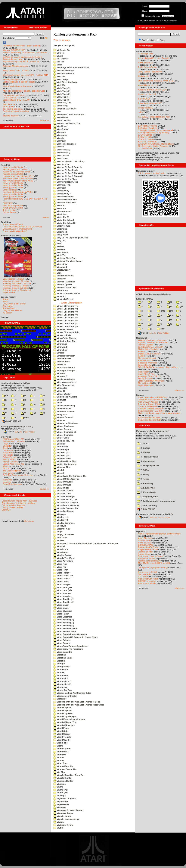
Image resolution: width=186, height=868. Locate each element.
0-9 (5, 395)
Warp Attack (61, 156)
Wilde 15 (59, 391)
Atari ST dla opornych (13, 206)
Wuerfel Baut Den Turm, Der (69, 775)
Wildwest (60, 400)
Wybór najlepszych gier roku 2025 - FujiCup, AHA (25, 75)
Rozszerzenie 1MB (147, 558)
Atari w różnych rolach (148, 579)
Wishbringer (61, 450)
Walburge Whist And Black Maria (71, 68)
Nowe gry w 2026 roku (13, 167)
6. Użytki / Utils (145, 137)
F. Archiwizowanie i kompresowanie (156, 501)
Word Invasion (62, 596)
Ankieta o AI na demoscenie (16, 66)
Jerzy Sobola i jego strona (150, 72)
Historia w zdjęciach (147, 94)
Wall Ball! (60, 76)
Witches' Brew (62, 458)
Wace (58, 65)
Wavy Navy (61, 235)
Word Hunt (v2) (63, 590)
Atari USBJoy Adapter (148, 402)
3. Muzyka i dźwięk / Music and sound (155, 130)
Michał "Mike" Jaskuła (148, 349)
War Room (60, 126)
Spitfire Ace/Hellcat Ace (14, 464)
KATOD (142, 356)
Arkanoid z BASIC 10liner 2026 (152, 90)
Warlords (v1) (62, 150)
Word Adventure (63, 561)
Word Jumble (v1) (64, 599)
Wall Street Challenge (66, 82)
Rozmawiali (142, 338)
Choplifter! (8, 446)
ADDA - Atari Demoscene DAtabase (153, 294)
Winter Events (62, 429)
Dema (162, 40)
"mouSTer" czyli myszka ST (151, 400)
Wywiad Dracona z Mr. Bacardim (153, 342)
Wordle (59, 672)
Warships (60, 208)
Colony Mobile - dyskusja (13, 505)
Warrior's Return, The (66, 182)
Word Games (62, 579)
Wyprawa (60, 807)
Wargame (60, 132)
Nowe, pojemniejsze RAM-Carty (153, 397)
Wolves (59, 540)
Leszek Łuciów (145, 365)
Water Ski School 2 (65, 223)
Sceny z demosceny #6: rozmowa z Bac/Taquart (25, 52)
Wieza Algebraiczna (65, 382)
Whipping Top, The (64, 341)
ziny (161, 329)
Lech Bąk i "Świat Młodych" (151, 347)
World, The (61, 743)
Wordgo (59, 664)
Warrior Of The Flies (65, 179)
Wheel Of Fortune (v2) (66, 309)
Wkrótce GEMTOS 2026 (14, 50)
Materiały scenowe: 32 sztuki (16, 281)
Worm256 (60, 755)
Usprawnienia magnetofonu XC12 (18, 176)
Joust (5, 448)
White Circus (62, 362)
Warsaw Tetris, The (65, 203)
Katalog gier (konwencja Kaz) (15, 383)
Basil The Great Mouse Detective (18, 475)
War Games (61, 117)
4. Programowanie (148, 457)
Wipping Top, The (64, 441)
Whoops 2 (60, 376)
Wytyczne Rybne (63, 825)
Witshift (59, 470)
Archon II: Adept (10, 462)
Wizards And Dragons (66, 502)
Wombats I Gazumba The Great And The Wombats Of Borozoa (86, 543)
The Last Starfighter (12, 471)
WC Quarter (61, 59)
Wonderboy (61, 549)
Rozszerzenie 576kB (148, 572)
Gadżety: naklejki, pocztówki (151, 409)
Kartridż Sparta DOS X (13, 174)
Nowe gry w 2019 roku (13, 185)
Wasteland (60, 214)
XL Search (7, 313)
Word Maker (61, 605)
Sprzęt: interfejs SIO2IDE (150, 418)
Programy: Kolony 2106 (149, 404)
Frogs (5, 444)
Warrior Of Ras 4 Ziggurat (68, 176)
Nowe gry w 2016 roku (13, 194)
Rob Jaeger (143, 372)
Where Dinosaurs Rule (66, 332)
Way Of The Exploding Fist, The (71, 238)
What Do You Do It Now (67, 293)
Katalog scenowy (145, 299)
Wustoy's (60, 796)
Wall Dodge (61, 79)
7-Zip (26, 432)
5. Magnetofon (146, 461)
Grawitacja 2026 (146, 54)
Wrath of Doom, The (65, 769)
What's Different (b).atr (71, 303)
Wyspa (6, 466)
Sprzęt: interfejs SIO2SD (149, 420)
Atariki (6, 299)
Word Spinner (62, 640)
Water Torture (62, 226)
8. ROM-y (143, 474)
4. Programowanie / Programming (153, 133)
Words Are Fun (63, 690)
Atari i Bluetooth (145, 538)
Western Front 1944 (65, 288)
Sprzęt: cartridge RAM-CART (151, 411)
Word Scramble (63, 617)
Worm (58, 746)
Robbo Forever (10, 457)
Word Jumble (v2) (64, 602)
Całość (9, 432)
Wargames (60, 135)
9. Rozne (143, 479)
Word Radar (61, 614)
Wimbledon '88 (62, 409)
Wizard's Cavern (63, 491)
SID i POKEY (144, 99)
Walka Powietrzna (64, 73)
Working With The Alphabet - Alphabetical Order (79, 705)
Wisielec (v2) (62, 455)
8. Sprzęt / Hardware (148, 142)
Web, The (60, 255)
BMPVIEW (8, 203)
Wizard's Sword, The (65, 499)
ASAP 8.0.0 (8, 107)
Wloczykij (60, 526)
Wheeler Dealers (63, 329)
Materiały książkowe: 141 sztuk (17, 283)
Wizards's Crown (64, 511)
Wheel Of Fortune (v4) (66, 315)
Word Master (61, 608)
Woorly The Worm (64, 558)
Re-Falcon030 (9, 98)
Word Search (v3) (64, 625)
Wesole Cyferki (63, 285)
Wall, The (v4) (62, 97)
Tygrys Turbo (144, 554)
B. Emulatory (145, 483)
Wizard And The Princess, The (70, 476)
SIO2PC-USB (144, 540)
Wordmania (61, 675)
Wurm (58, 787)
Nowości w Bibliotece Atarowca (17, 86)
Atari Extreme (9, 104)
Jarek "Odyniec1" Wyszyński (151, 381)
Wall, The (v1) (62, 88)
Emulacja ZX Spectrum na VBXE (18, 192)
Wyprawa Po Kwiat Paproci (68, 810)
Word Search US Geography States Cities (76, 637)
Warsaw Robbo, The (65, 200)
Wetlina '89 (61, 290)
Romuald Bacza (145, 360)
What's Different (63, 299)
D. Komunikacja (147, 492)
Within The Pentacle (65, 464)
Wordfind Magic (63, 658)
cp (179, 302)
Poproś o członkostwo (167, 20)
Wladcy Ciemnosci (64, 523)
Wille (58, 403)
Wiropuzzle (61, 447)
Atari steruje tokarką (147, 583)
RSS (44, 38)
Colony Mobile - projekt (12, 508)
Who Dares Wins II (64, 367)
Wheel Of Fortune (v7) (66, 323)
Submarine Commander (14, 441)
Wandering (60, 106)
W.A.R (58, 56)
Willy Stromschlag (64, 406)
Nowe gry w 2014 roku (13, 208)
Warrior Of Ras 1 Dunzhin (68, 167)
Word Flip (60, 567)
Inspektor (7, 482)
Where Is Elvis (62, 335)
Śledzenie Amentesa (147, 363)
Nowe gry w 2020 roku (13, 183)
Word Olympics (63, 611)
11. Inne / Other (145, 148)
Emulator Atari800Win (13, 224)
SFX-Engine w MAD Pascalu (16, 169)
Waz (57, 244)
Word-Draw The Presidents (68, 649)
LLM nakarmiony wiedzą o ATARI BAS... (156, 81)
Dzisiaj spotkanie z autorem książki (19, 82)
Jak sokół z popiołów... (13, 109)
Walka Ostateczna (64, 71)
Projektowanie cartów (148, 549)
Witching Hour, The (65, 461)
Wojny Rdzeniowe (64, 535)
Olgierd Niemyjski (146, 385)
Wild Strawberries (64, 385)
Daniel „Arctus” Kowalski (149, 354)
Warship (59, 205)
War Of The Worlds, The (67, 123)
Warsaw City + (62, 194)
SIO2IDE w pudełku (147, 581)
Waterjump (61, 229)
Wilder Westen (62, 394)
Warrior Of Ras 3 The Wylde (69, 173)
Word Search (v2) (64, 623)
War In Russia (62, 120)
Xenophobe (8, 455)
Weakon (59, 249)
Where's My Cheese (65, 338)
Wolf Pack (60, 538)
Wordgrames (62, 667)
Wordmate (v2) (62, 684)
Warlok (59, 147)
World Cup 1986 (63, 713)
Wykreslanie (61, 804)
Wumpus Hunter (63, 781)
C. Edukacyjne (146, 488)
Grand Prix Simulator (12, 484)
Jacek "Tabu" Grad (147, 374)
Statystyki (6, 510)
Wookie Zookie (62, 555)
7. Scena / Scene (146, 139)
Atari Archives (9, 308)
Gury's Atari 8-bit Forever (14, 304)
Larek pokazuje (10, 190)
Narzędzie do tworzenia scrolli (17, 172)
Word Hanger (62, 584)
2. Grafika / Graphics (148, 128)
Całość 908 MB (146, 509)
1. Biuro (143, 443)
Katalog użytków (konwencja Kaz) (153, 431)
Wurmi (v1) (61, 790)
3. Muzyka (144, 452)
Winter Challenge (64, 426)
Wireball (59, 444)
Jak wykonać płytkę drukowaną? (153, 568)
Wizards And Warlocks (66, 505)
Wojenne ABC (62, 529)
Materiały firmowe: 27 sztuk (15, 286)
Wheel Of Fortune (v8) (66, 326)
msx (171, 315)
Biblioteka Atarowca (11, 236)
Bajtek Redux (9, 292)
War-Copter (61, 129)
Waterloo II (60, 232)
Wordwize (60, 699)
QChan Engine (10, 212)
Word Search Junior (65, 631)
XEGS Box (143, 577)
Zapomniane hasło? (146, 20)
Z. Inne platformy (147, 505)
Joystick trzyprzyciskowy (149, 561)
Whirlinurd (60, 344)
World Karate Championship (69, 719)
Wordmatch (61, 678)
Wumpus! (60, 784)
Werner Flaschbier (64, 282)
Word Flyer (61, 570)
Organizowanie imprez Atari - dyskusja (19, 501)
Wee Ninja (60, 264)
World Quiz (61, 731)
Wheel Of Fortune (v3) (66, 312)
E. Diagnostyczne (147, 497)
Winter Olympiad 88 (65, 432)
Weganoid (60, 267)
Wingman (60, 420)
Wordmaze (60, 687)
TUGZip (32, 432)
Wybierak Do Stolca (65, 799)
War (57, 112)
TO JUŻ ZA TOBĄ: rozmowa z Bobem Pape (158, 367)
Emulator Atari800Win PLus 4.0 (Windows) (22, 227)
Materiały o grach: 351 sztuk (16, 288)
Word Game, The (63, 576)
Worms (59, 757)
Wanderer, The (62, 103)
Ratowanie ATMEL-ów (148, 547)
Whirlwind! (60, 347)
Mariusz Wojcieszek (147, 358)
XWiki (5, 301)
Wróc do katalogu (62, 40)
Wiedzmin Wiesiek (64, 379)
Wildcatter (60, 388)
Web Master (61, 252)
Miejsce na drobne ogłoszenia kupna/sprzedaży (160, 413)
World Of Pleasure (64, 725)
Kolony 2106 (9, 459)
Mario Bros (8, 453)
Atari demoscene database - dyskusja (19, 503)
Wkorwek (60, 514)
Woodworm (61, 552)
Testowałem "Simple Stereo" (151, 556)
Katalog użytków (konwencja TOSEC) (154, 514)
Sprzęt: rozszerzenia (147, 406)
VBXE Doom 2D (146, 63)
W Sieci (59, 53)
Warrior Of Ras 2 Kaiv (66, 170)
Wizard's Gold (62, 494)
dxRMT (141, 112)
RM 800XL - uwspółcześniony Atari (154, 117)
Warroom (60, 188)
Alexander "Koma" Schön (150, 376)
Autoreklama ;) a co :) (148, 85)
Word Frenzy (61, 573)
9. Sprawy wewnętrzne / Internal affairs (156, 144)
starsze (46, 217)
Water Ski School (64, 220)
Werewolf (60, 279)
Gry (143, 40)
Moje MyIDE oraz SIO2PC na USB (154, 563)
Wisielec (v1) (62, 452)
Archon (6, 468)
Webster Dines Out (64, 258)
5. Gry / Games (145, 135)
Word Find (60, 564)
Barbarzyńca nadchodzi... (14, 95)
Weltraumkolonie (64, 276)
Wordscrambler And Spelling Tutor (72, 693)
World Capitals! (63, 711)
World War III (62, 740)
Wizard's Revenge (64, 496)
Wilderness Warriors (65, 397)
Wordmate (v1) (62, 681)
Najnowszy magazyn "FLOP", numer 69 (21, 61)
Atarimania (8, 306)
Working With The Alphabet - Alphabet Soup (77, 702)
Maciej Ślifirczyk (145, 379)
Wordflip (59, 661)
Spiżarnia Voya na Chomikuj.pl (17, 290)
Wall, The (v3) (62, 94)
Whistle (59, 353)
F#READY (143, 351)
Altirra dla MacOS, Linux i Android (153, 58)
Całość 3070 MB (12, 421)
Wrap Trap (60, 763)
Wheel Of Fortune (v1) (66, 306)
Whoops (59, 373)
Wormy (59, 760)
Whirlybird (60, 350)
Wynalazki (141, 531)
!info (161, 311)
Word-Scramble (63, 652)
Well (57, 273)
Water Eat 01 (61, 217)
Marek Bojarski (145, 383)
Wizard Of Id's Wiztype (66, 479)
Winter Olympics (63, 435)
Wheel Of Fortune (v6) (66, 321)
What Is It (60, 296)
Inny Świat (8, 480)
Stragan (140, 395)
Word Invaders (62, 593)
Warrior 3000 (61, 164)
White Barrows (62, 359)
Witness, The (62, 467)
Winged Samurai (63, 417)
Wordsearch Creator (65, 696)
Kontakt (5, 317)
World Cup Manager (65, 716)
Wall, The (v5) (62, 100)
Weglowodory (62, 270)
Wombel (59, 546)
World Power (62, 728)
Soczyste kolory (145, 574)
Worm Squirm (62, 749)
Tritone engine (9, 210)
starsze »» (44, 120)
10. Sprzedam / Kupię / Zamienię (153, 146)
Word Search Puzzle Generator (70, 634)
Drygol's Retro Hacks (12, 310)
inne (25, 418)
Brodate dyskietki (11, 116)
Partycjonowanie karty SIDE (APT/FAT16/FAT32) (25, 199)
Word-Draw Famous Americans (71, 646)
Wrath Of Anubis (63, 766)
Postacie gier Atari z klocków (16, 111)
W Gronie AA (62, 50)
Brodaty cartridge (11, 80)
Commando (8, 450)
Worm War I (61, 752)
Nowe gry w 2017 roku (13, 187)
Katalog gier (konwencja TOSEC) (17, 426)
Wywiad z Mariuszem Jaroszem (153, 340)
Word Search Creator (66, 628)
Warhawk (60, 141)
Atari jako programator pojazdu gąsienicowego (24, 91)
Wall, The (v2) (62, 91)
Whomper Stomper (64, 370)
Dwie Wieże (8, 473)
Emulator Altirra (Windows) (15, 231)
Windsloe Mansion (64, 411)
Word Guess (61, 582)
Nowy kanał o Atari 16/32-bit (16, 71)
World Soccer (62, 734)
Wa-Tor (59, 62)
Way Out (59, 241)
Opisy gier (6, 437)
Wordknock (61, 669)
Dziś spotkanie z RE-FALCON (17, 100)
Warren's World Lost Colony (69, 161)
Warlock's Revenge (65, 144)
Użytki (152, 40)
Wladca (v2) (61, 520)
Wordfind (60, 655)
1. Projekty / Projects (148, 126)
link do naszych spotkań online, (152, 173)
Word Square (62, 643)
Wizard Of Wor (62, 485)
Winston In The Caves (66, 423)
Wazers (59, 246)
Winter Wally (61, 438)
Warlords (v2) (62, 153)
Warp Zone (60, 159)
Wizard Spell (61, 488)
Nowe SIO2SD (145, 543)
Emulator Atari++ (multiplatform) (17, 229)
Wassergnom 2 (63, 211)
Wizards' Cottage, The (66, 508)
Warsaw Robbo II (64, 197)
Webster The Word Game (67, 261)
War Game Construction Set (69, 115)
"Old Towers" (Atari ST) (13, 439)
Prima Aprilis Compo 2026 (150, 103)
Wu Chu (59, 772)
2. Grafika (144, 448)
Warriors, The (62, 185)
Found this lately (146, 108)
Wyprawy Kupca (63, 813)
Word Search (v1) (64, 620)
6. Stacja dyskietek (148, 466)
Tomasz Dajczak (146, 345)
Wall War (60, 85)
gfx (180, 307)
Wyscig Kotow (62, 816)
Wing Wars (60, 414)
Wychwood (61, 801)
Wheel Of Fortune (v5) (66, 318)
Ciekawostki (144, 76)
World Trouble (62, 737)
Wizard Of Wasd (63, 482)
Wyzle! (59, 828)
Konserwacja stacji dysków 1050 (18, 178)
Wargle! (59, 138)
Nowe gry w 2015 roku (13, 197)
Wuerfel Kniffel (62, 778)
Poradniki (6, 165)
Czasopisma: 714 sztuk (14, 279)
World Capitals (62, 708)
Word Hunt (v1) (63, 587)
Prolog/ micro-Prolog (147, 67)
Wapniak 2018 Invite (65, 109)
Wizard (59, 473)
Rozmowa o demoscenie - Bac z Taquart (21, 46)
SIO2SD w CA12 (146, 545)
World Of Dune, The (65, 722)
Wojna (58, 532)
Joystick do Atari (146, 552)
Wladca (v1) (61, 517)
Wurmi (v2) (61, 793)
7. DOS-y (143, 470)
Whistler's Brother (64, 356)
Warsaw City (61, 191)
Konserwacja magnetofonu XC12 (18, 181)
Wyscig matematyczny (66, 819)
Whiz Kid (60, 365)
